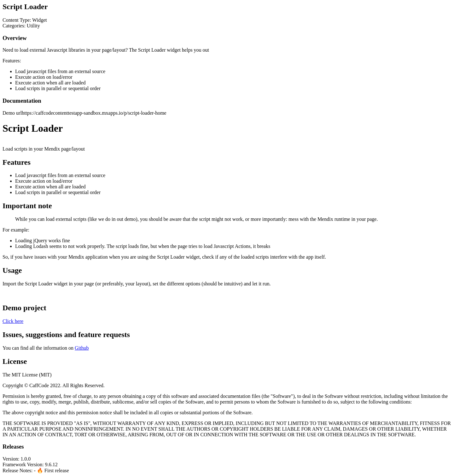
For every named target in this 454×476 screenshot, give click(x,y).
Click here (13, 321)
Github (82, 348)
